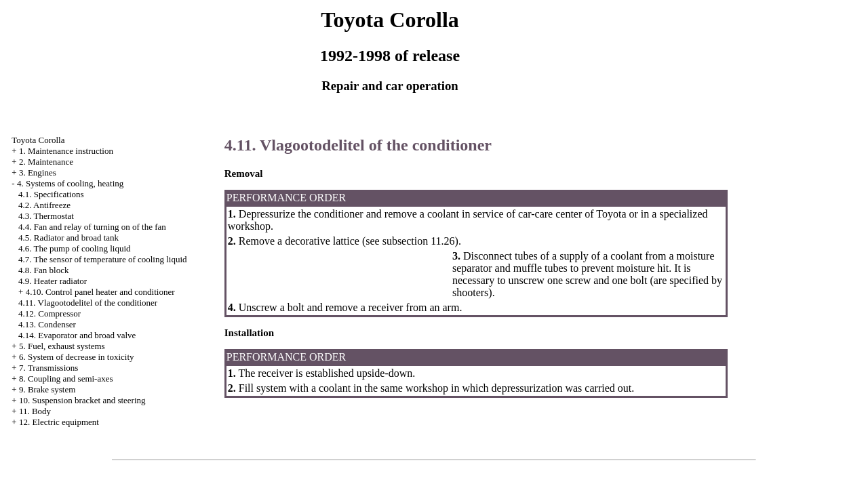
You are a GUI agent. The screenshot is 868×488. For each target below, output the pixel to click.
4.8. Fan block (43, 270)
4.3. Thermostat (46, 216)
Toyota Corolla (38, 140)
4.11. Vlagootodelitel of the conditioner (88, 303)
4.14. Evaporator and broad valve (77, 335)
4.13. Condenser (47, 324)
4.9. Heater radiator (53, 281)
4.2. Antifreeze (44, 205)
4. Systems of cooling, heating (70, 183)
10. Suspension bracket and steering (82, 400)
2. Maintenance (46, 162)
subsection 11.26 (417, 241)
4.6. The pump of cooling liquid (75, 248)
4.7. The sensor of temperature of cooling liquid (103, 259)
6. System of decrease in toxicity (77, 357)
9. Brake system (47, 389)
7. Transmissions (48, 368)
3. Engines (38, 172)
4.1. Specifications (51, 194)
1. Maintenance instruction (66, 151)
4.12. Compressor (50, 313)
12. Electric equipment (59, 422)
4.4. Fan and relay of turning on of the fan (92, 227)
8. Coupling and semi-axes (66, 379)
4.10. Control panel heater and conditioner (100, 292)
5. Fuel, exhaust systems (62, 346)
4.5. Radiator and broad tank (68, 238)
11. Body (35, 411)
